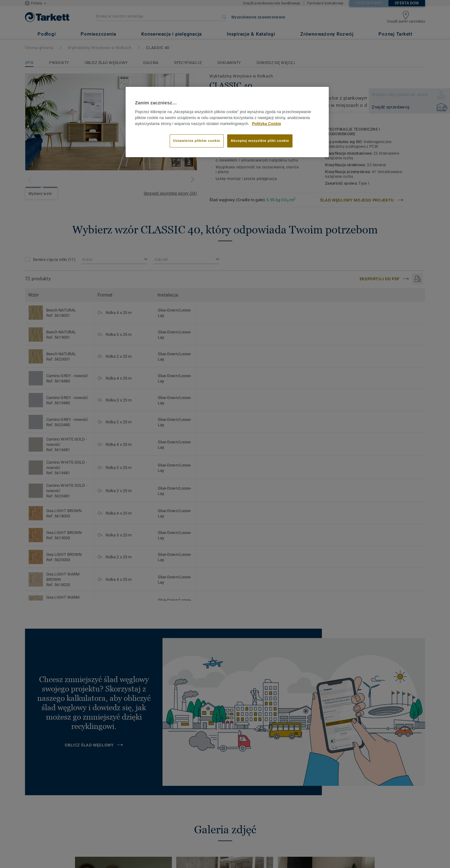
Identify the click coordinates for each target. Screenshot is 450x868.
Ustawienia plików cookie (197, 141)
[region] (227, 122)
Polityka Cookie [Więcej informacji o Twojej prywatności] (266, 124)
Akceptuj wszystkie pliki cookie (260, 141)
